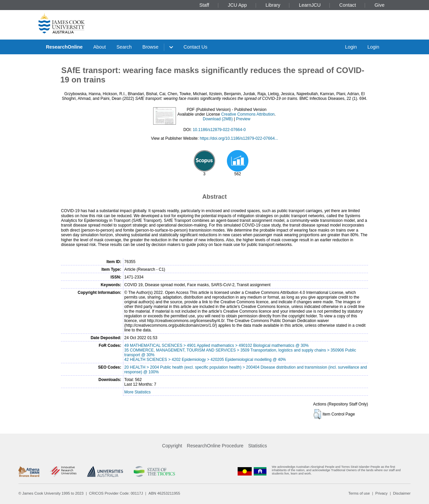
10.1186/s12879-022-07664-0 (219, 130)
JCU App (237, 5)
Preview (243, 119)
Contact (348, 5)
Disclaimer (402, 493)
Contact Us (196, 47)
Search (124, 47)
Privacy (382, 493)
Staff (204, 5)
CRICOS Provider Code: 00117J (116, 493)
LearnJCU (310, 5)
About (100, 47)
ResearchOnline (64, 47)
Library (273, 5)
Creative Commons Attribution (248, 114)
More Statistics (138, 392)
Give (380, 5)
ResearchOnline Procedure (215, 446)
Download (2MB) (218, 119)
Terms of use (359, 493)
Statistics (257, 446)
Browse (150, 47)
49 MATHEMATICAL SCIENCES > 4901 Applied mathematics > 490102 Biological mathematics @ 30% (217, 345)
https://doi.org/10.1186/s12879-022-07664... (239, 138)
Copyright (172, 446)
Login (351, 47)
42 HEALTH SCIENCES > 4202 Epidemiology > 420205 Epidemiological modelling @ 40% (205, 360)
